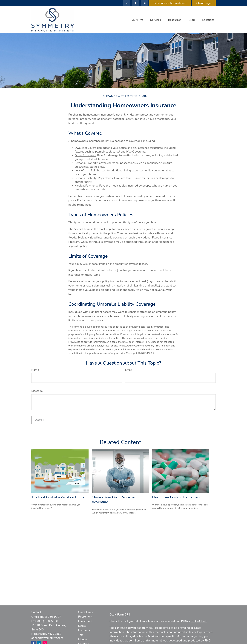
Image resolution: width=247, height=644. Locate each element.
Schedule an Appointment (170, 3)
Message (37, 391)
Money (83, 639)
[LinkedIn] (127, 3)
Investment (85, 621)
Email (129, 370)
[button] (137, 20)
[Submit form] (39, 420)
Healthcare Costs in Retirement (176, 497)
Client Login (204, 3)
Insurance (84, 630)
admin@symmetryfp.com (47, 638)
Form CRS (124, 615)
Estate (82, 626)
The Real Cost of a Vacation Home (58, 497)
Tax (80, 635)
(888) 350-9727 (51, 617)
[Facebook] (136, 3)
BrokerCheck (199, 621)
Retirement (85, 617)
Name (35, 370)
